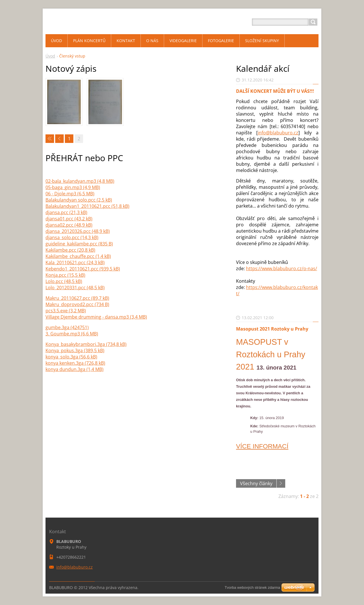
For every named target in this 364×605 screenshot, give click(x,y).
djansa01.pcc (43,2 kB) (69, 219)
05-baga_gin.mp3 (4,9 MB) (73, 187)
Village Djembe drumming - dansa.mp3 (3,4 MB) (96, 317)
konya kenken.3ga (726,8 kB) (75, 363)
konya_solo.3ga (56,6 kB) (71, 357)
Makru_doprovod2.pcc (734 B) (77, 304)
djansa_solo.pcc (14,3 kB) (72, 237)
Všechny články (256, 483)
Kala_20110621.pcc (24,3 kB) (75, 262)
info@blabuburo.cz (278, 133)
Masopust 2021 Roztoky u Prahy (272, 329)
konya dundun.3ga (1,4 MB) (75, 369)
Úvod (50, 56)
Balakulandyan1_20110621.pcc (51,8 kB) (87, 206)
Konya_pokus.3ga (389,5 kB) (75, 350)
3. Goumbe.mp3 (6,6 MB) (72, 334)
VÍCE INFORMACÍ (262, 446)
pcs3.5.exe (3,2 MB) (66, 311)
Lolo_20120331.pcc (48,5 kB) (75, 288)
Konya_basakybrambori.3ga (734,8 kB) (86, 344)
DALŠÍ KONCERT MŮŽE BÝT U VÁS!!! (275, 91)
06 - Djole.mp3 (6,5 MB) (70, 194)
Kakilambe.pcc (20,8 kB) (70, 250)
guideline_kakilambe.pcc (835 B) (79, 244)
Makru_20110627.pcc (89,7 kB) (77, 298)
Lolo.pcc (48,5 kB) (64, 281)
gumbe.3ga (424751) (67, 327)
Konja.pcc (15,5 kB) (65, 275)
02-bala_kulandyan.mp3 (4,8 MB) (80, 181)
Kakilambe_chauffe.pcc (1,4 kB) (78, 256)
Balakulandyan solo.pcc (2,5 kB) (79, 200)
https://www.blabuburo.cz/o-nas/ (282, 268)
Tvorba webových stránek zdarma (252, 587)
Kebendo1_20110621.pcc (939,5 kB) (83, 269)
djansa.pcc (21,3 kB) (66, 212)
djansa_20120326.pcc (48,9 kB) (78, 231)
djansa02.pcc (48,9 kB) (69, 225)
